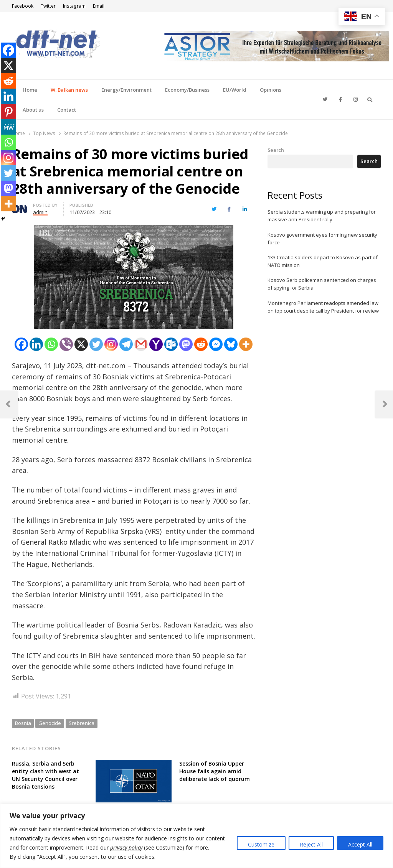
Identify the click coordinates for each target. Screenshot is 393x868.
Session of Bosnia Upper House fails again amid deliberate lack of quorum (215, 771)
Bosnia (23, 723)
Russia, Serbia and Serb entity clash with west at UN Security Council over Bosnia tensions (45, 775)
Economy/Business (187, 90)
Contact (67, 110)
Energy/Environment (126, 90)
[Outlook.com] (171, 344)
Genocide (50, 723)
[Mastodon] (186, 344)
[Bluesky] (231, 344)
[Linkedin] (36, 344)
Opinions (271, 90)
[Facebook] (21, 344)
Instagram (74, 6)
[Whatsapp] (51, 344)
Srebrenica (82, 723)
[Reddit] (201, 344)
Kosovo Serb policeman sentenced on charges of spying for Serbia (322, 284)
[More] (246, 344)
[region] (196, 836)
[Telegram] (126, 344)
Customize (261, 844)
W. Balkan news (69, 90)
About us (33, 110)
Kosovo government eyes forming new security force (322, 239)
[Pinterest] (8, 112)
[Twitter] (96, 344)
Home (30, 90)
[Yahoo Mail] (156, 344)
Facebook (23, 6)
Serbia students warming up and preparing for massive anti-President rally (322, 216)
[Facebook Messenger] (216, 344)
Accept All (360, 844)
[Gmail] (141, 344)
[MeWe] (8, 127)
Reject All (311, 844)
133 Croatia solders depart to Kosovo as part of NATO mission (323, 261)
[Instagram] (111, 344)
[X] (81, 344)
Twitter (48, 6)
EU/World (235, 90)
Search (276, 150)
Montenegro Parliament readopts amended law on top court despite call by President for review (323, 307)
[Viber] (66, 344)
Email (99, 6)
